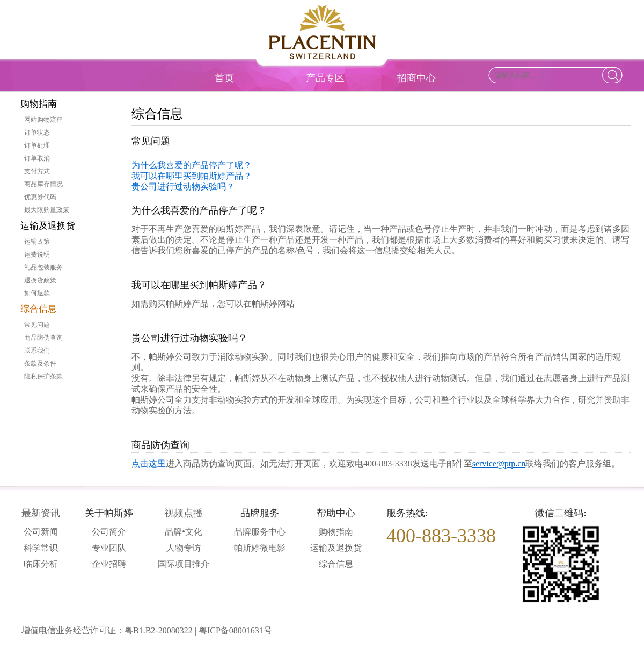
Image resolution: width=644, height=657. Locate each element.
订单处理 (37, 145)
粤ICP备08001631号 (235, 630)
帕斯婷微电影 (260, 548)
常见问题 (37, 325)
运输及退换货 (48, 226)
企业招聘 (109, 564)
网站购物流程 (43, 120)
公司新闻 (41, 532)
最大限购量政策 (47, 210)
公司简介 (109, 532)
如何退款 (37, 293)
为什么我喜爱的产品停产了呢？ (192, 165)
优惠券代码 (40, 197)
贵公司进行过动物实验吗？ (183, 187)
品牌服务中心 (260, 532)
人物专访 (184, 548)
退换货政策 (40, 280)
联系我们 (37, 351)
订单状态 (37, 133)
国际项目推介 (184, 564)
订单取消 (37, 158)
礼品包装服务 (43, 267)
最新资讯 (41, 513)
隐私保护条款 (43, 376)
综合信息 (39, 309)
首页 (224, 78)
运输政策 (37, 242)
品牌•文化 (184, 532)
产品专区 (325, 78)
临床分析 (41, 564)
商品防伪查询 (43, 338)
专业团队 (109, 548)
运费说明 (37, 254)
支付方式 (37, 171)
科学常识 (41, 548)
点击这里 (149, 463)
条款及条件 (40, 363)
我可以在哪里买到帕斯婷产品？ (192, 176)
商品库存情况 (43, 184)
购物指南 (39, 104)
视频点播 (184, 513)
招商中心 (416, 78)
